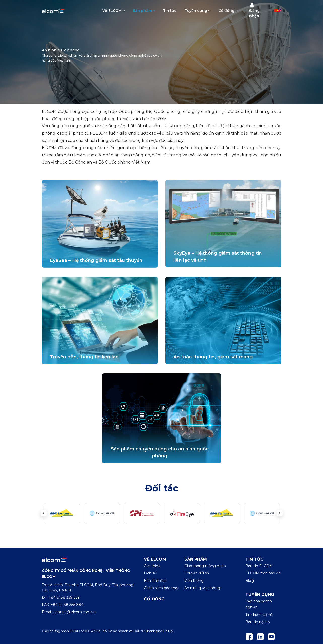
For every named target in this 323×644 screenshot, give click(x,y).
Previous (44, 513)
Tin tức (170, 11)
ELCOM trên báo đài (263, 573)
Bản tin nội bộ (258, 622)
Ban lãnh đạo (155, 581)
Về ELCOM (112, 11)
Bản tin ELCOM (259, 566)
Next (280, 513)
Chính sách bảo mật (161, 588)
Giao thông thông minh (205, 566)
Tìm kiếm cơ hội (259, 615)
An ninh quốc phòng (202, 588)
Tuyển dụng (196, 11)
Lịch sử (150, 573)
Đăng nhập (254, 10)
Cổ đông (226, 11)
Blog (250, 581)
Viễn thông (194, 581)
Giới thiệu (152, 566)
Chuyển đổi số (197, 573)
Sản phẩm (142, 11)
